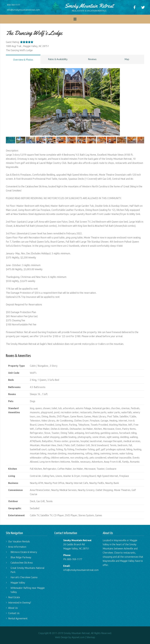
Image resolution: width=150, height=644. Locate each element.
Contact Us (14, 613)
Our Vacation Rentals (19, 541)
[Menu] (75, 19)
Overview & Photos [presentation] (23, 60)
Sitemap (91, 637)
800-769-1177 (13, 5)
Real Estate (14, 597)
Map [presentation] (127, 59)
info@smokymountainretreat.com (23, 10)
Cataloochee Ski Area (22, 563)
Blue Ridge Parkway (21, 557)
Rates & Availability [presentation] (58, 59)
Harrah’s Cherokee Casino (24, 577)
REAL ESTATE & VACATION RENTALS (89, 11)
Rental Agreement (18, 618)
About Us (13, 608)
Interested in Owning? (20, 603)
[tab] (23, 59)
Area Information (17, 547)
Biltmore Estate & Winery (24, 552)
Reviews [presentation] (92, 59)
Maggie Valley (18, 583)
